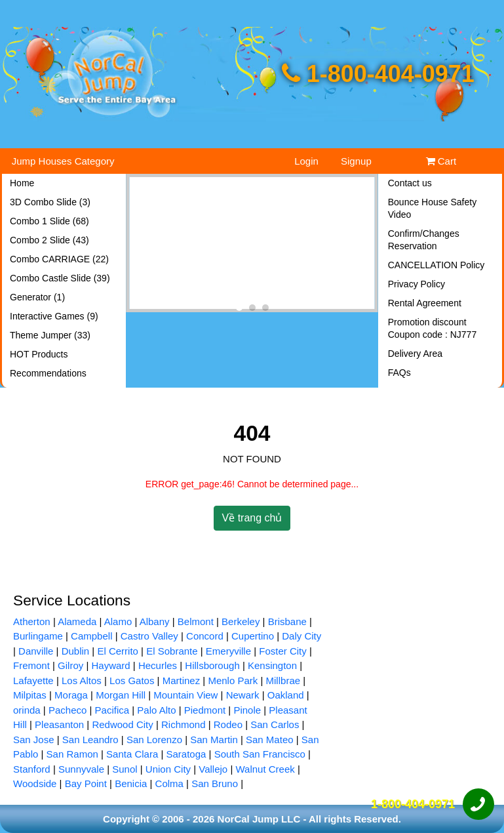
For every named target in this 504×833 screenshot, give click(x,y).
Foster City (283, 651)
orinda (27, 710)
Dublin (76, 651)
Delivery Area (415, 354)
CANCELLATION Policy (436, 265)
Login (306, 161)
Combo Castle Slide (60, 278)
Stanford (32, 769)
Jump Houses (63, 161)
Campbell (91, 636)
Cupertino (253, 636)
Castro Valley (149, 636)
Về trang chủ (252, 518)
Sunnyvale (81, 769)
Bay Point (86, 783)
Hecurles (158, 665)
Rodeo (228, 724)
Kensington (272, 665)
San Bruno (215, 783)
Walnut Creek (265, 769)
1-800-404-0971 (378, 74)
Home (22, 183)
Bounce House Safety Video (432, 208)
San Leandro (90, 740)
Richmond (184, 724)
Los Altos (82, 681)
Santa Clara (132, 754)
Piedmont (205, 710)
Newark (243, 695)
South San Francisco (260, 754)
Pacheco (68, 710)
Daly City (301, 636)
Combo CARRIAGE (59, 259)
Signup (356, 161)
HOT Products (39, 354)
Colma (169, 783)
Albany (155, 621)
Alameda (77, 621)
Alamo (118, 621)
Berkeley (241, 621)
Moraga (71, 695)
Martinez (182, 681)
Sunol (125, 769)
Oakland (286, 695)
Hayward (111, 665)
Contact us (410, 183)
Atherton (32, 621)
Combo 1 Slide (49, 221)
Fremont (31, 665)
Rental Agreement (425, 303)
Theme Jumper (50, 335)
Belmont (196, 621)
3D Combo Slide (50, 202)
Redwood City (122, 724)
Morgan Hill (121, 695)
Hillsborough (212, 665)
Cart (441, 161)
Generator (37, 297)
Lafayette (33, 681)
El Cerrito (118, 651)
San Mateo (270, 740)
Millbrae (283, 681)
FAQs (399, 373)
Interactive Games (54, 316)
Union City (168, 769)
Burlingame (38, 636)
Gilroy (70, 665)
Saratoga (186, 754)
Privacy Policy (417, 284)
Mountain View (185, 695)
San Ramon (72, 754)
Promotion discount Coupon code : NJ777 (432, 328)
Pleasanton (59, 724)
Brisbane (287, 621)
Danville (36, 651)
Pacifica (112, 710)
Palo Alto (156, 710)
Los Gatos (132, 681)
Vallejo (213, 769)
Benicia (131, 783)
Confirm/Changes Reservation (424, 240)
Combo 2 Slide (49, 240)
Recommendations (48, 373)
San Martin (214, 740)
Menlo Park (233, 681)
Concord (205, 636)
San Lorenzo (154, 740)
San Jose (34, 740)
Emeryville (228, 651)
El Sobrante (172, 651)
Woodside (35, 783)
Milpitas (30, 695)
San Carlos (275, 724)
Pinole (247, 710)
